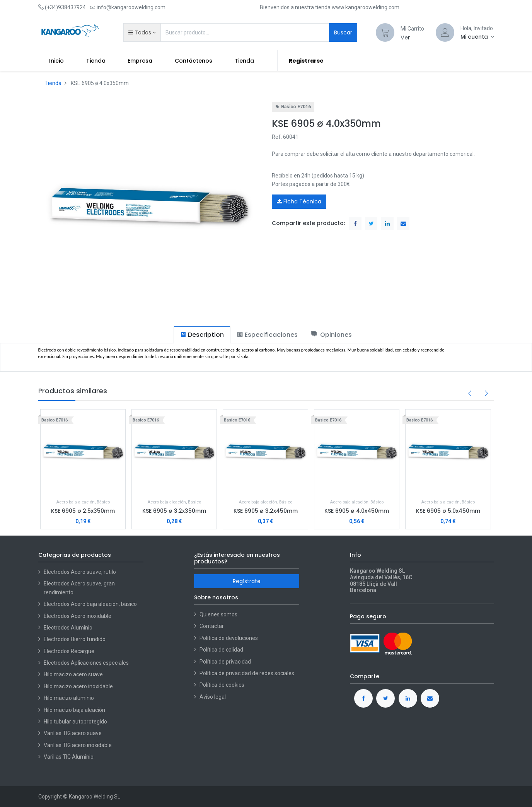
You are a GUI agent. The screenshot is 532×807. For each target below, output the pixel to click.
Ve (404, 38)
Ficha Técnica (299, 201)
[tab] (202, 335)
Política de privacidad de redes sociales (247, 673)
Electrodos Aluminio (69, 628)
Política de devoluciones (229, 638)
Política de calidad (221, 650)
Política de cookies (222, 685)
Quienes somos (218, 614)
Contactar (212, 626)
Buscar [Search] (343, 32)
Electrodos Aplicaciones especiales (86, 663)
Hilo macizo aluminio (69, 698)
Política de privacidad (225, 662)
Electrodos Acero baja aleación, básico (90, 604)
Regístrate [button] (247, 581)
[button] (142, 32)
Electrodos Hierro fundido (75, 639)
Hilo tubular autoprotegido (75, 722)
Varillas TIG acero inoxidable (78, 745)
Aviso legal (213, 697)
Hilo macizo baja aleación (74, 710)
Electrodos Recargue (69, 651)
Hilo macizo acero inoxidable (78, 686)
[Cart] (385, 32)
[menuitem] (57, 61)
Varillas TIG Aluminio (69, 757)
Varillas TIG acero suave (73, 733)
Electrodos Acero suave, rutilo (80, 572)
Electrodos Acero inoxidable (78, 616)
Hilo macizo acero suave (73, 674)
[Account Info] (477, 37)
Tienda (53, 83)
